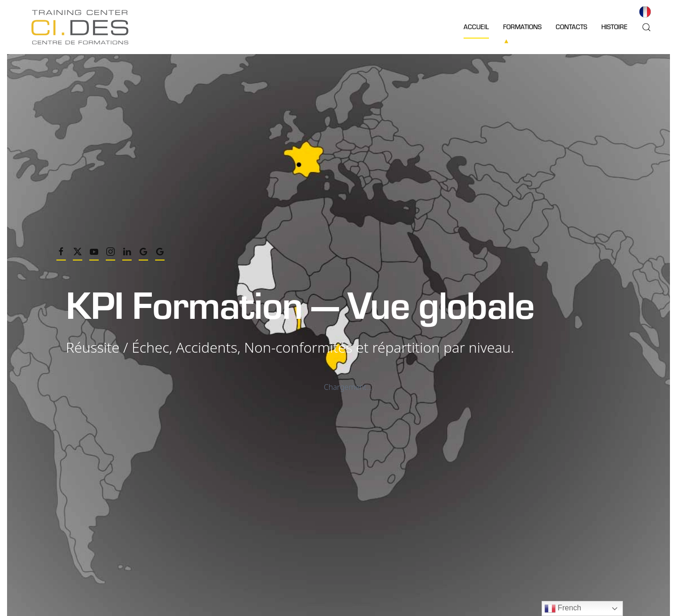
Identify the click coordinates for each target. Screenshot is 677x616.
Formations (522, 27)
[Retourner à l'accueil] (80, 27)
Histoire (614, 27)
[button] (646, 27)
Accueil (476, 27)
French (563, 608)
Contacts (571, 27)
